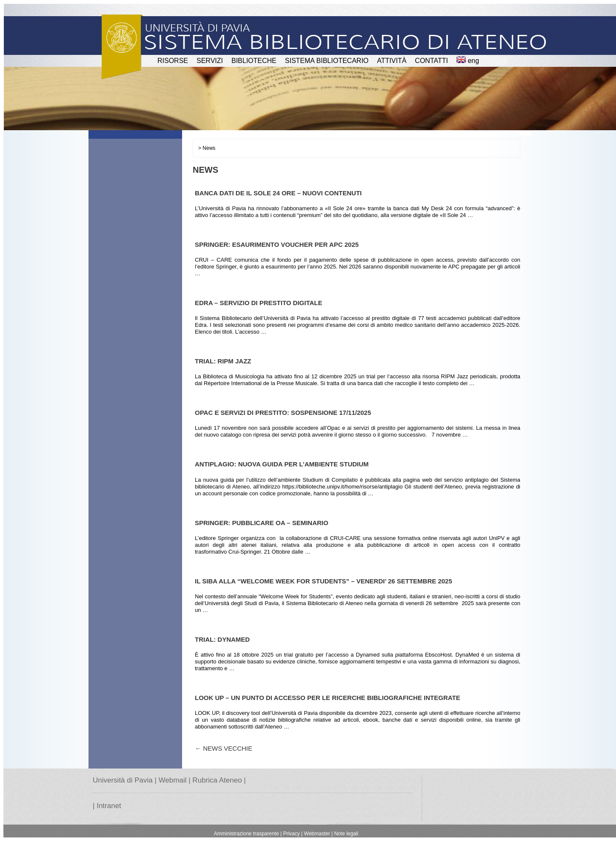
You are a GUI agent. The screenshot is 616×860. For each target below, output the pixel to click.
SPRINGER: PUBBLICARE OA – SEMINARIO (262, 523)
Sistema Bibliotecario (327, 61)
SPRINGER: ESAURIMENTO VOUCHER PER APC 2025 (277, 244)
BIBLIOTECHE (254, 61)
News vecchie (224, 748)
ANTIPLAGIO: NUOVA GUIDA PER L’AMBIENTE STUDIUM (282, 464)
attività (392, 61)
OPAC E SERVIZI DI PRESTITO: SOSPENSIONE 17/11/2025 (283, 413)
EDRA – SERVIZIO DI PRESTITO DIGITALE (259, 303)
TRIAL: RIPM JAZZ (223, 361)
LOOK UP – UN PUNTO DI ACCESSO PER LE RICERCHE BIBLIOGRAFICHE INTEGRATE (328, 698)
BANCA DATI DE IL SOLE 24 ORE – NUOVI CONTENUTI (278, 193)
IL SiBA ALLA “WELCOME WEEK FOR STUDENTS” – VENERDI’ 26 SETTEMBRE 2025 (324, 581)
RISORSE (173, 61)
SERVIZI (210, 61)
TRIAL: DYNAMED (222, 639)
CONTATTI (431, 61)
